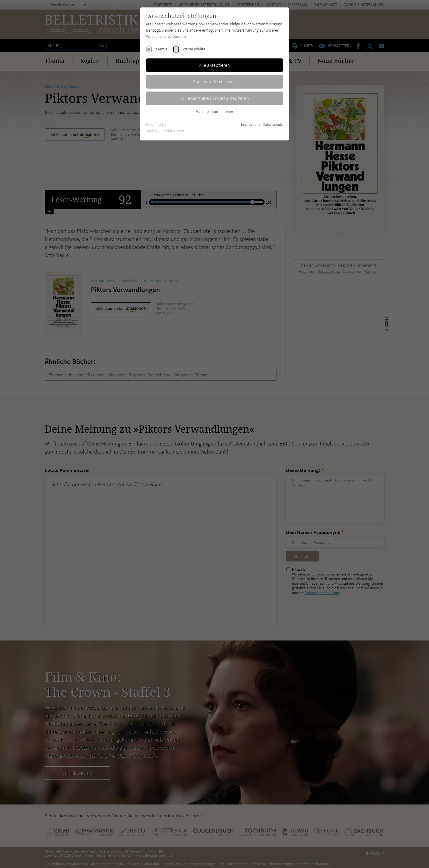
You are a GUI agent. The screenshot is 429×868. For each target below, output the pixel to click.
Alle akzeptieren (214, 65)
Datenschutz (273, 124)
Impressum (250, 124)
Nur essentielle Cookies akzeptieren (215, 98)
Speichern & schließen (214, 81)
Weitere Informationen (214, 112)
